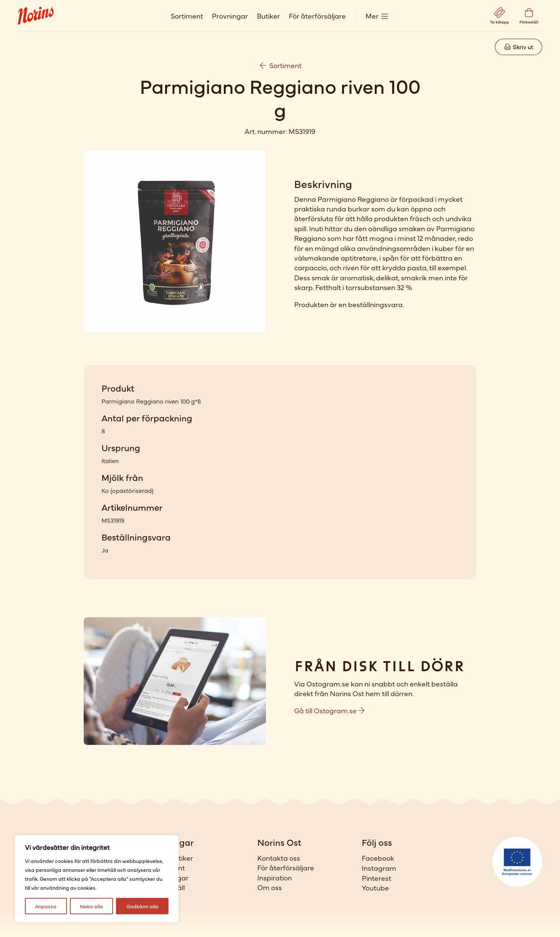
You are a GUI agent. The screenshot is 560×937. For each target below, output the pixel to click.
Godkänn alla (142, 906)
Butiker (268, 15)
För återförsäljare (317, 15)
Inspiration (275, 877)
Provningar (230, 15)
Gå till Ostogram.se (329, 710)
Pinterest (376, 878)
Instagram (379, 868)
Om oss (270, 887)
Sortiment (187, 15)
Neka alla (91, 906)
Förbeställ (169, 887)
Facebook (378, 858)
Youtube (375, 887)
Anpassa (46, 906)
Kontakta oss (279, 858)
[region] (97, 879)
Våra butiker (173, 858)
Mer (372, 15)
